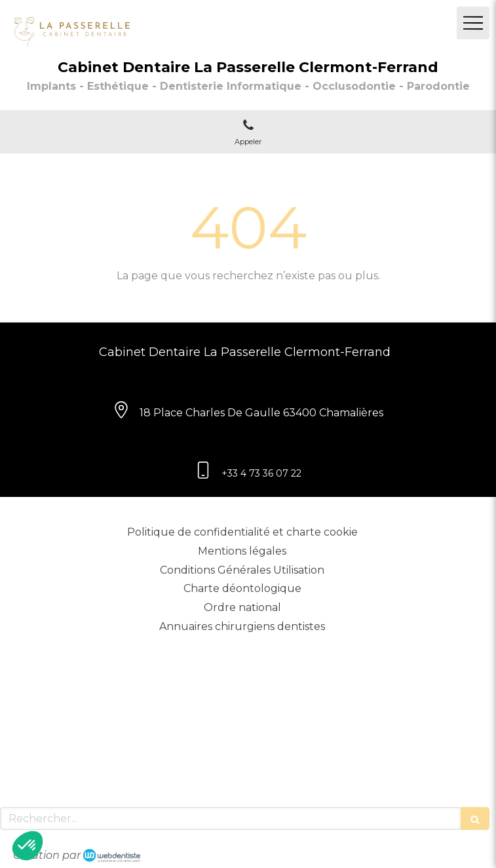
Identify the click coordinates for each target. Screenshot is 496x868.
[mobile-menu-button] (473, 23)
